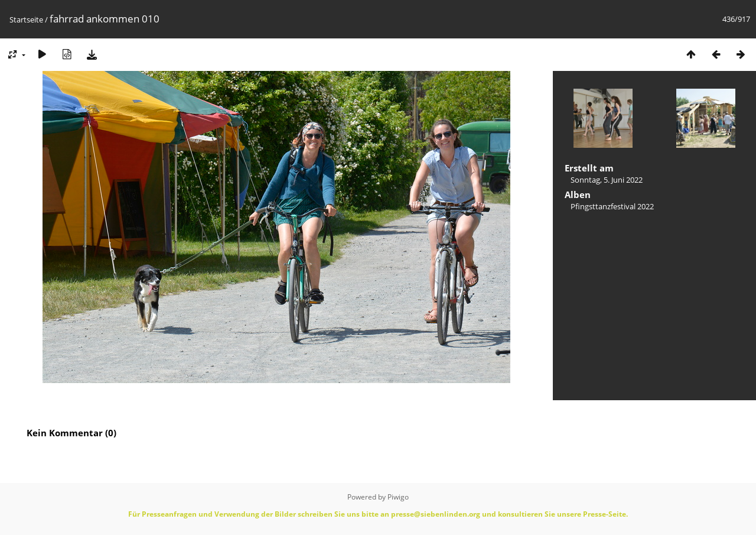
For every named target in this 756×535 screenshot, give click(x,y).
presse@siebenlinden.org (436, 514)
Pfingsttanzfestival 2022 (612, 206)
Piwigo (398, 497)
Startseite (26, 20)
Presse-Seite (605, 514)
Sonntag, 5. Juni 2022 (607, 180)
